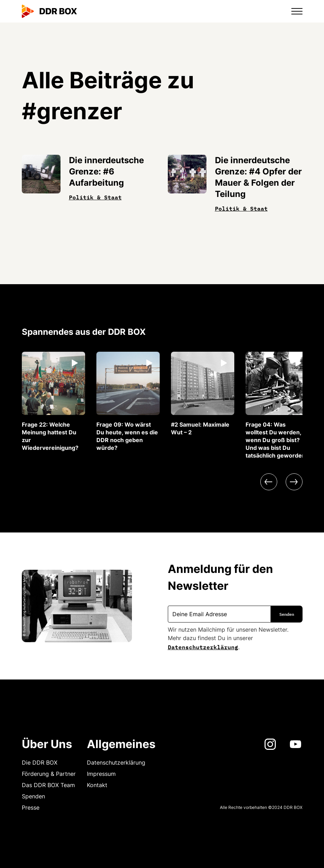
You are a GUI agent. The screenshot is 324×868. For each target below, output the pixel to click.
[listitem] (53, 402)
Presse (31, 808)
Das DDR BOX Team (48, 785)
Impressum (101, 774)
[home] (50, 11)
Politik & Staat (95, 197)
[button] (293, 11)
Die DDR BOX (40, 762)
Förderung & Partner (49, 774)
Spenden (33, 796)
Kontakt (97, 785)
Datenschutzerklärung (203, 646)
